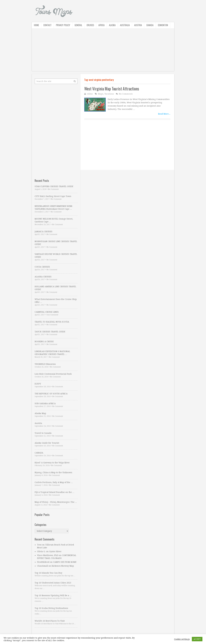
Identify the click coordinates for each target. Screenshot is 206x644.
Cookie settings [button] (182, 639)
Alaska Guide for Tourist (47, 443)
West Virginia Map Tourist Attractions (112, 89)
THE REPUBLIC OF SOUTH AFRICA (51, 394)
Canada (150, 25)
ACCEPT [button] (197, 639)
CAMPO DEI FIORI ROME (65, 562)
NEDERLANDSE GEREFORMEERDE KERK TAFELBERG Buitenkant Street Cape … (54, 208)
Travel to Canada (43, 433)
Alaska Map (40, 413)
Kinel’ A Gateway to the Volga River (52, 463)
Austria (138, 25)
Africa (101, 25)
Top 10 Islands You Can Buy (48, 573)
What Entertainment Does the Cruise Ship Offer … (56, 301)
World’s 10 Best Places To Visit (50, 621)
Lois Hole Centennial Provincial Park (53, 374)
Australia (125, 25)
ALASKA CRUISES (43, 277)
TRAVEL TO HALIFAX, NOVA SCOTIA (52, 322)
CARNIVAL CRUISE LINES (47, 312)
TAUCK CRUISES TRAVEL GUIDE (50, 332)
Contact (47, 25)
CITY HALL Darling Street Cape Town (53, 196)
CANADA (39, 453)
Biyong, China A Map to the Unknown (53, 472)
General (78, 25)
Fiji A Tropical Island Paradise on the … (55, 492)
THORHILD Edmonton (45, 364)
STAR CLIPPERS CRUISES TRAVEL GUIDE (54, 186)
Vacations (109, 94)
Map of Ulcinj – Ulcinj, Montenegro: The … (56, 502)
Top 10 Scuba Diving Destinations (51, 608)
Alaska (112, 25)
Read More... (164, 114)
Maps (101, 94)
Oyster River (55, 551)
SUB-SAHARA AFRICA (45, 403)
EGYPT (38, 384)
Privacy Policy (63, 25)
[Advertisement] (103, 51)
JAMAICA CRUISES (43, 232)
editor (90, 94)
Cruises (90, 25)
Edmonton (163, 25)
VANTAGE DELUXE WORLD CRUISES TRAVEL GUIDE (56, 256)
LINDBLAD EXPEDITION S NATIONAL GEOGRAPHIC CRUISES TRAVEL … (52, 353)
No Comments (126, 94)
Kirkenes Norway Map (63, 566)
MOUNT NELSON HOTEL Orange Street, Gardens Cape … (54, 220)
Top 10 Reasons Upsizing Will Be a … (53, 595)
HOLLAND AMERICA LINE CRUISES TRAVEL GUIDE (55, 288)
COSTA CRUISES (42, 267)
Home (36, 25)
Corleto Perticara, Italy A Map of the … (54, 482)
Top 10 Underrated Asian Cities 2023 (53, 583)
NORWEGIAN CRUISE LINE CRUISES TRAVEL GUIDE (56, 243)
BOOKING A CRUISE (44, 341)
